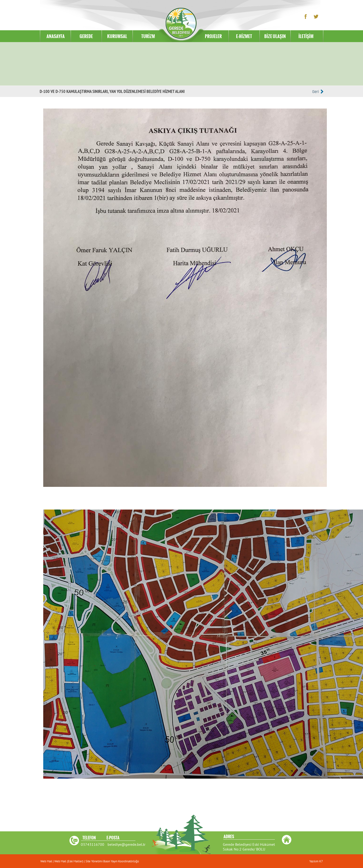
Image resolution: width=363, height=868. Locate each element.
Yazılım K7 (316, 861)
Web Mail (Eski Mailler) (69, 861)
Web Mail (47, 861)
